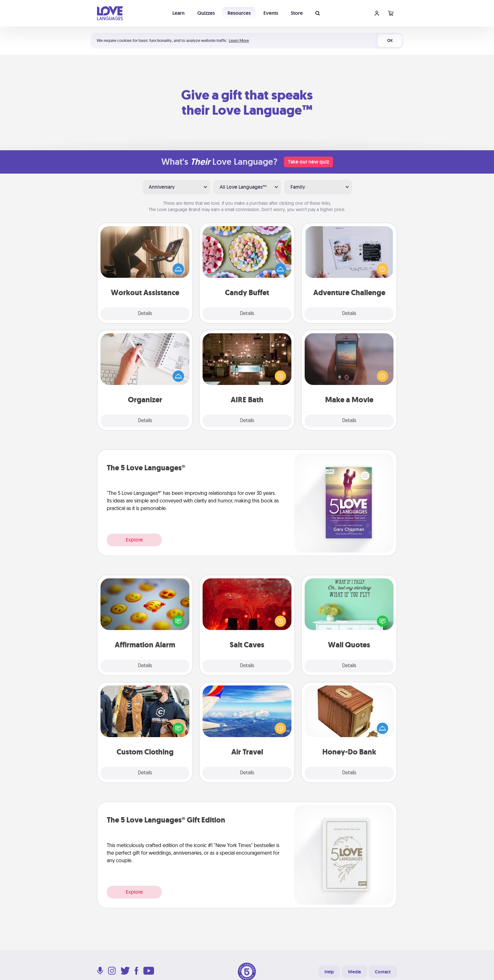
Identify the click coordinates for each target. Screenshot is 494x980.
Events (271, 13)
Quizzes (206, 13)
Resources (239, 13)
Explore (134, 540)
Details (145, 314)
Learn (178, 13)
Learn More (239, 40)
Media (354, 972)
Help (329, 972)
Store (297, 13)
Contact (383, 972)
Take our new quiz (308, 162)
